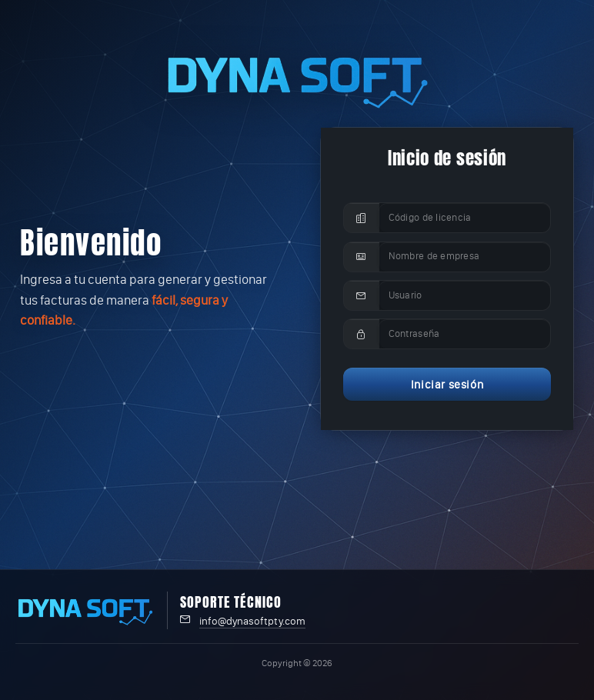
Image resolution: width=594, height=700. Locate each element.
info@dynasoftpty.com (252, 621)
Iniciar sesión (447, 385)
